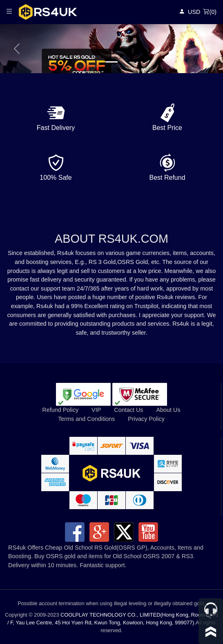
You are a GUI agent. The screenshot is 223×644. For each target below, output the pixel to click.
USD (194, 12)
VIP (96, 410)
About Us (168, 410)
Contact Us (128, 410)
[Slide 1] (111, 62)
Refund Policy (60, 410)
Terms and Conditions (86, 419)
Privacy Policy (146, 419)
